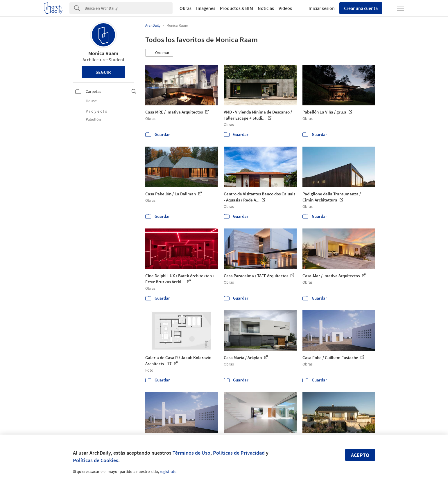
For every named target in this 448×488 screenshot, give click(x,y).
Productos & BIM (236, 8)
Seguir (103, 72)
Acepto (360, 455)
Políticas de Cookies (96, 460)
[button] (159, 53)
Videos (285, 8)
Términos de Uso (191, 453)
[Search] (129, 8)
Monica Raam (103, 53)
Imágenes (206, 8)
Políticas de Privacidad (239, 453)
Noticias (266, 8)
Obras (186, 8)
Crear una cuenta (361, 8)
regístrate (168, 471)
